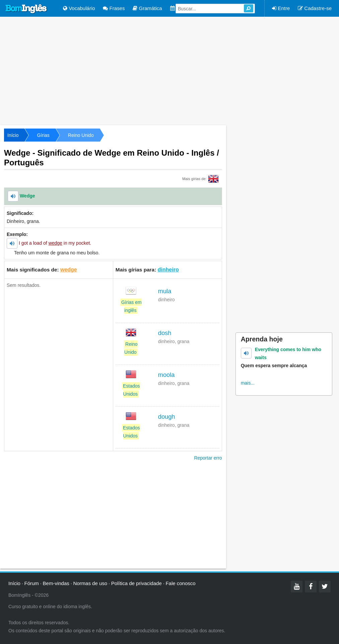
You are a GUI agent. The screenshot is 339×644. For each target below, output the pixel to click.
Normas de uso (90, 583)
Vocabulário (79, 8)
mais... (248, 383)
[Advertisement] (169, 70)
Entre (281, 8)
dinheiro (168, 270)
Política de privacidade (137, 583)
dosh (165, 333)
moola (166, 375)
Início (13, 135)
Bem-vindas (56, 583)
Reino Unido (81, 135)
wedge (69, 270)
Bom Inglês (26, 9)
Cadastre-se (315, 8)
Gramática (147, 8)
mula (165, 291)
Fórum (32, 583)
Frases (114, 8)
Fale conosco (180, 583)
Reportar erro (208, 458)
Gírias (43, 135)
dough (167, 417)
